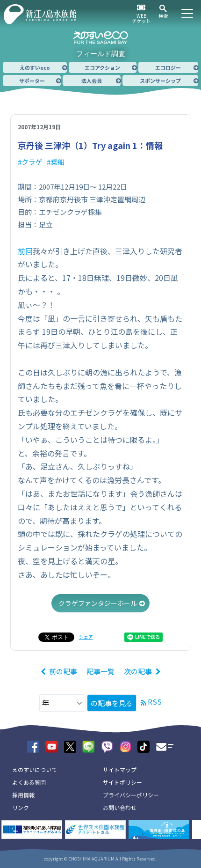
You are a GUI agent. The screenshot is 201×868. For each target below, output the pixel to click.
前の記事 (63, 671)
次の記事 (138, 671)
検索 (163, 16)
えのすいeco (35, 67)
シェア (86, 636)
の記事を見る (112, 703)
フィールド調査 (101, 54)
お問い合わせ (120, 807)
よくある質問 (29, 782)
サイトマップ (120, 769)
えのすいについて (35, 769)
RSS (155, 702)
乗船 (57, 162)
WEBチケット (141, 18)
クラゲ (32, 162)
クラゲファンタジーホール (98, 603)
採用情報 (23, 795)
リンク (21, 807)
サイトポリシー (122, 782)
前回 (25, 251)
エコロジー (168, 67)
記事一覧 (100, 671)
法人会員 (92, 81)
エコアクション (102, 67)
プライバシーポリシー (131, 795)
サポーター (32, 81)
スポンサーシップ (160, 81)
